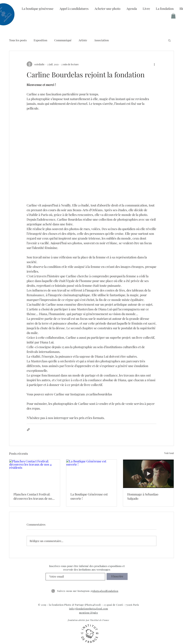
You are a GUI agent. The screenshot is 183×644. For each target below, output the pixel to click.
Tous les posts (18, 40)
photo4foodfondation (105, 591)
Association (101, 40)
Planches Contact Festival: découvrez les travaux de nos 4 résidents (33, 496)
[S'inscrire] (117, 576)
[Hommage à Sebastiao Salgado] (148, 474)
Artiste (83, 40)
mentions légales (88, 613)
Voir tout (169, 453)
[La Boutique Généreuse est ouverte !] (92, 474)
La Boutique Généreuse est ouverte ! (89, 496)
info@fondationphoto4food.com (89, 609)
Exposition (40, 40)
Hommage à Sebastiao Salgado (143, 496)
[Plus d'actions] (154, 64)
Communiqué (63, 40)
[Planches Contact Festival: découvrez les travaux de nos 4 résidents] (35, 474)
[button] (165, 9)
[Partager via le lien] (28, 430)
